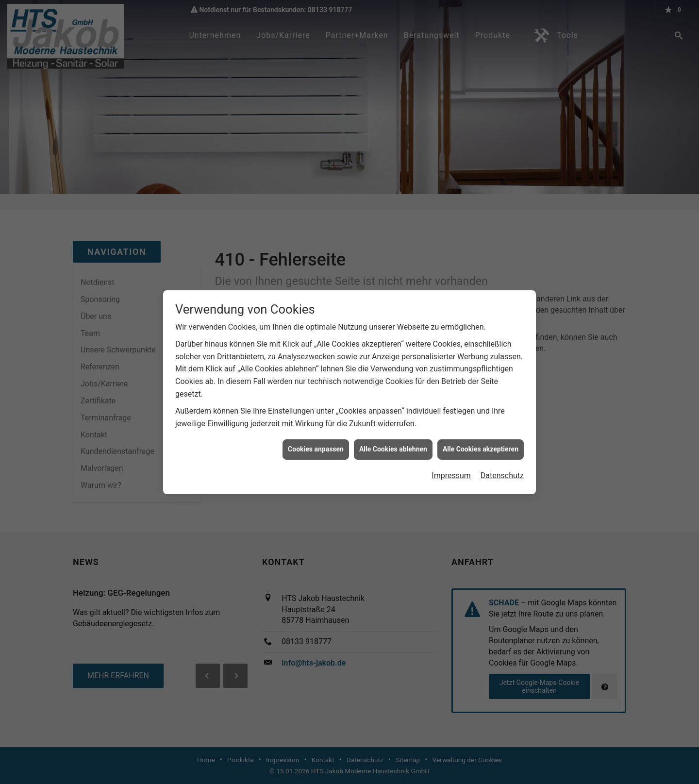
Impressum (451, 470)
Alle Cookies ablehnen (393, 444)
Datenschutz (502, 470)
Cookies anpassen (316, 444)
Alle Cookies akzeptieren (481, 444)
